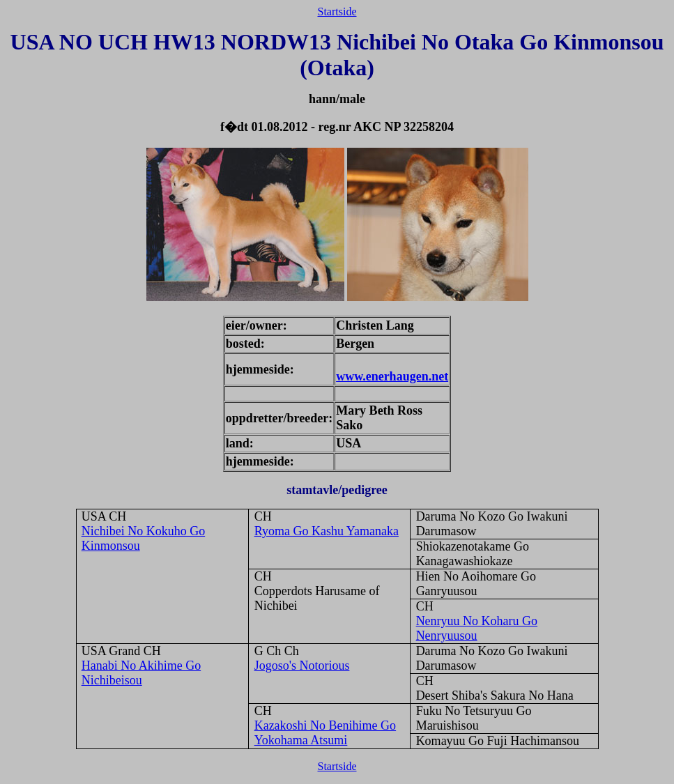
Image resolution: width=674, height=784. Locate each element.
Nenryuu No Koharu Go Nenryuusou (477, 628)
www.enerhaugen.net (392, 376)
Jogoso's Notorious (302, 666)
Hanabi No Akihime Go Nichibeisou (141, 673)
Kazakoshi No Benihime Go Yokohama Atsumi (325, 733)
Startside (337, 11)
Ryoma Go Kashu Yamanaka (327, 531)
